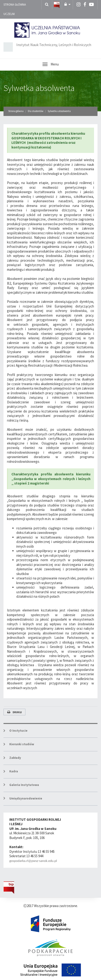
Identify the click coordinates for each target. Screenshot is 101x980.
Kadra (14, 771)
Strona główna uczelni (15, 9)
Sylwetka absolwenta (39, 88)
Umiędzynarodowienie (26, 798)
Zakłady (15, 758)
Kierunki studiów (22, 744)
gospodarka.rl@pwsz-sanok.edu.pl (33, 861)
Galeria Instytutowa (24, 785)
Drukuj (14, 712)
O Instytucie (18, 731)
